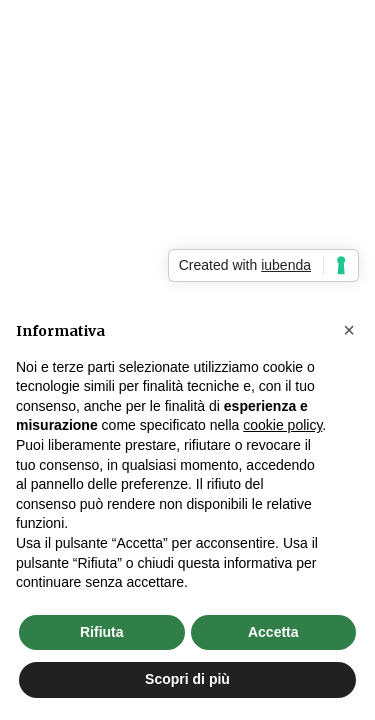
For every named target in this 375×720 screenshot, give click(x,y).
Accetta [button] (273, 632)
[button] (349, 330)
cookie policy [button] (282, 425)
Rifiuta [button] (102, 632)
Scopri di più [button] (187, 679)
